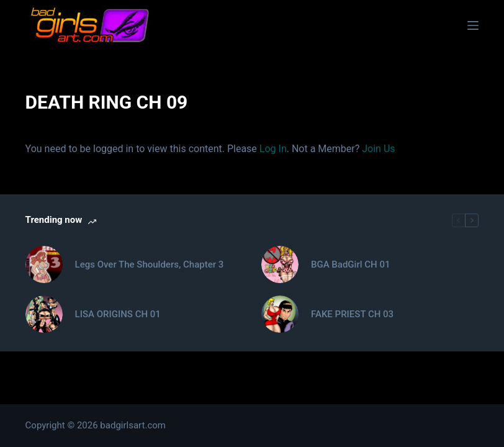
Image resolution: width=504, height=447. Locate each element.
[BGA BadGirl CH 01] (280, 264)
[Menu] (473, 25)
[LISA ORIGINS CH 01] (44, 314)
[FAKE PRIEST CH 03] (280, 314)
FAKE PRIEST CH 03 (352, 314)
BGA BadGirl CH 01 (350, 264)
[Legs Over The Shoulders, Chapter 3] (44, 264)
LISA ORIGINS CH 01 (118, 314)
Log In (273, 149)
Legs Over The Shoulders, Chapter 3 (150, 264)
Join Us (378, 149)
